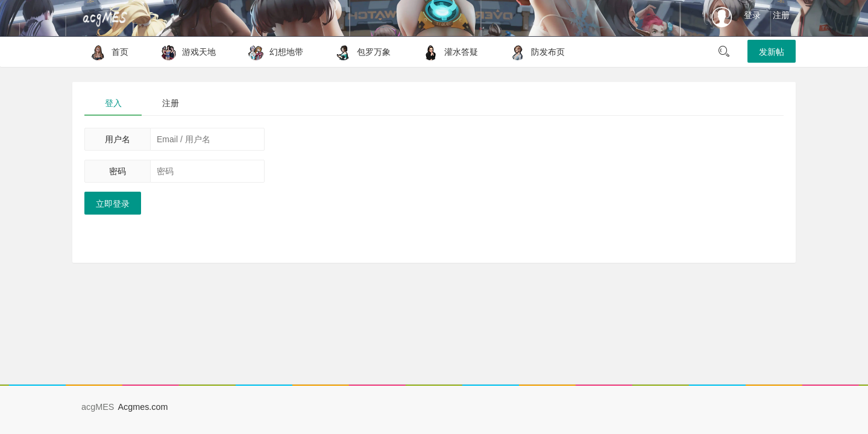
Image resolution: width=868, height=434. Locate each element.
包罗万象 (360, 52)
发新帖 (772, 52)
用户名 (118, 139)
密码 (118, 171)
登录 (752, 15)
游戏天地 (185, 52)
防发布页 (534, 52)
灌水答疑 (448, 52)
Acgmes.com (143, 407)
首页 (106, 52)
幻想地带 (273, 52)
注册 (781, 15)
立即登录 (113, 204)
